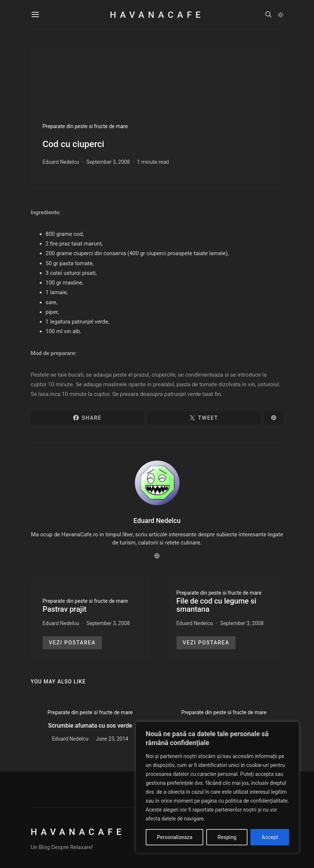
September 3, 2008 (108, 162)
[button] (281, 15)
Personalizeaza (174, 837)
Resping (227, 837)
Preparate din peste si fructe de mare (85, 126)
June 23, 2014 (112, 739)
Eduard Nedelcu (61, 162)
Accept (270, 837)
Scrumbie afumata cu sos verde (90, 726)
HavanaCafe (157, 15)
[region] (217, 787)
